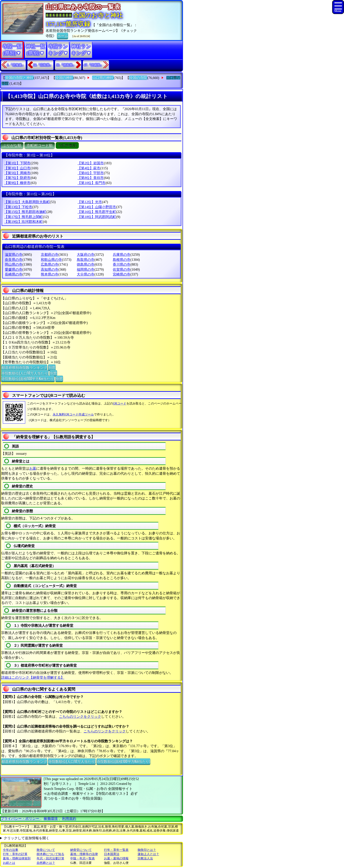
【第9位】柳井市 (17, 183)
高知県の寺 (50, 269)
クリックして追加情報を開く (27, 838)
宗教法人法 (145, 858)
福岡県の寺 (86, 269)
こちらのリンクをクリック (80, 717)
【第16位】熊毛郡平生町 (97, 212)
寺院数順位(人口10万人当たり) (25, 373)
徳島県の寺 (86, 264)
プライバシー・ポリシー (20, 819)
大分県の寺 (86, 274)
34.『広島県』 (43, 65)
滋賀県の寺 (14, 255)
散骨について (46, 850)
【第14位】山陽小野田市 (97, 207)
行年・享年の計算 (15, 854)
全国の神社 (64, 78)
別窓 (52, 367)
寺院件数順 (67, 146)
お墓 (33, 468)
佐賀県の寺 (122, 269)
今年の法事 (11, 850)
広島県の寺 (50, 264)
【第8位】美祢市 (91, 178)
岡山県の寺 (14, 264)
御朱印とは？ (147, 850)
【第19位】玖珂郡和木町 (23, 222)
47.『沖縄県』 (94, 65)
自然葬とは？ (46, 863)
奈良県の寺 (14, 260)
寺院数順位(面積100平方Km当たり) (28, 378)
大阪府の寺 (86, 255)
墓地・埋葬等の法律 (84, 854)
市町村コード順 (40, 146)
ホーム (63, 36)
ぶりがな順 (12, 146)
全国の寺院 (138, 78)
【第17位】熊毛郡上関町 (23, 217)
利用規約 (69, 819)
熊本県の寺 (50, 274)
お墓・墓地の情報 (116, 858)
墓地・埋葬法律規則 (17, 858)
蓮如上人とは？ (148, 854)
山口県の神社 (103, 78)
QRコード (120, 404)
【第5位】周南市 (17, 173)
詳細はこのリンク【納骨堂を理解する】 (33, 677)
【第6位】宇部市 (91, 173)
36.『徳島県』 (66, 65)
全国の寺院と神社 (19, 78)
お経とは (9, 863)
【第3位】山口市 (17, 168)
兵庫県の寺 (122, 255)
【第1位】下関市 (17, 163)
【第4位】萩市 (89, 168)
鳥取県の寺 (86, 260)
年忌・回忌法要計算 (50, 858)
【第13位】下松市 (18, 207)
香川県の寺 (122, 264)
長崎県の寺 (14, 274)
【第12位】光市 (90, 202)
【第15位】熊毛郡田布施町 (25, 212)
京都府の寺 (50, 255)
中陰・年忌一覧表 (82, 858)
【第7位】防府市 (17, 178)
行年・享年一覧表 (116, 850)
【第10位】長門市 (91, 183)
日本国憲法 (112, 854)
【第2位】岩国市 (91, 163)
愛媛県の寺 (14, 269)
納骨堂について (81, 850)
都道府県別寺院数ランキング (24, 367)
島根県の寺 (122, 260)
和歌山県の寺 (51, 260)
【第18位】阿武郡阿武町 (97, 217)
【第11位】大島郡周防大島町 (27, 202)
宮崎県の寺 (122, 274)
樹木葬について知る (50, 854)
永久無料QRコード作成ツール (73, 414)
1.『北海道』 (16, 65)
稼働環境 (51, 819)
